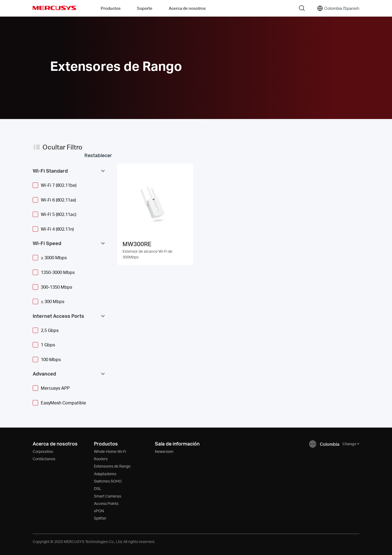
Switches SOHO (108, 481)
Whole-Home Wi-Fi (110, 451)
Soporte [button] (145, 8)
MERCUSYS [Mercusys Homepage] (54, 8)
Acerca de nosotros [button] (187, 8)
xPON (99, 511)
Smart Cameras (108, 496)
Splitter (100, 518)
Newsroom (164, 451)
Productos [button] (111, 8)
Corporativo (43, 451)
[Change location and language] (338, 8)
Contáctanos (44, 459)
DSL (98, 488)
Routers (101, 459)
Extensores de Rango (112, 466)
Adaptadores (105, 474)
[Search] (302, 8)
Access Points (106, 503)
